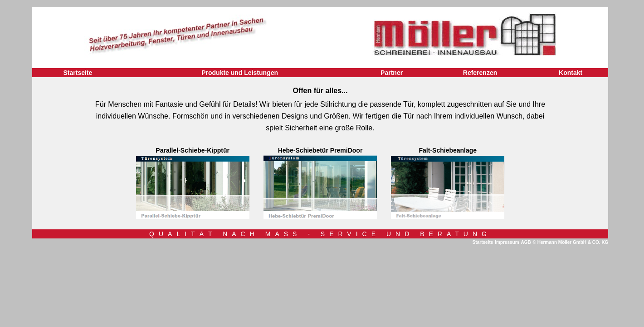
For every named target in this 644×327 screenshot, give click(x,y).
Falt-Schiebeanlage (448, 150)
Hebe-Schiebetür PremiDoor (320, 150)
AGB (526, 242)
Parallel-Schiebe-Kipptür (193, 150)
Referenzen (480, 73)
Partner (392, 73)
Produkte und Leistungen (240, 73)
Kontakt (571, 73)
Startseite (78, 73)
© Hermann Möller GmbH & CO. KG (571, 242)
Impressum (507, 242)
